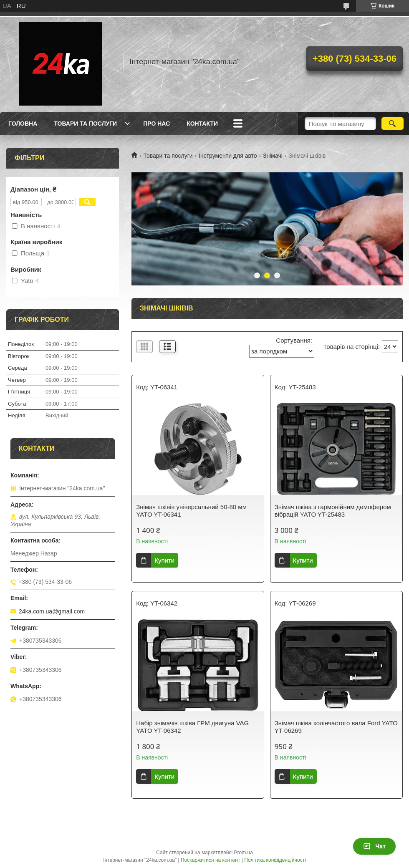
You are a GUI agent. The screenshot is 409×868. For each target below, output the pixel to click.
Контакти (202, 124)
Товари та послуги (85, 124)
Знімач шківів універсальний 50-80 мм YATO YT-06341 (191, 511)
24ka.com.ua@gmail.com (52, 611)
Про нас (157, 124)
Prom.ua (244, 853)
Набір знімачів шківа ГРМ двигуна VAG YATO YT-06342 (192, 727)
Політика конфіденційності (275, 860)
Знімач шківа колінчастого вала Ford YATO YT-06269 (336, 727)
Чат (374, 846)
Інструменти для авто (228, 156)
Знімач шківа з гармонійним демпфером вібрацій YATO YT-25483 (333, 511)
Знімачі (273, 156)
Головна (23, 124)
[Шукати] (393, 124)
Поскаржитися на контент (210, 860)
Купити (164, 560)
